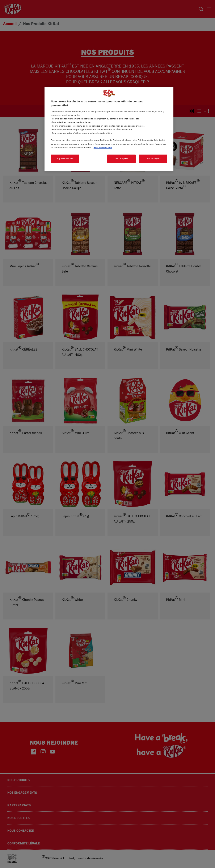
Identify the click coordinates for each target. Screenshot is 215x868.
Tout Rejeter (121, 159)
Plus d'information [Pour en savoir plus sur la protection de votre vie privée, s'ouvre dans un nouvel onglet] (103, 147)
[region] (109, 129)
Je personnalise (65, 159)
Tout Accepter (153, 159)
